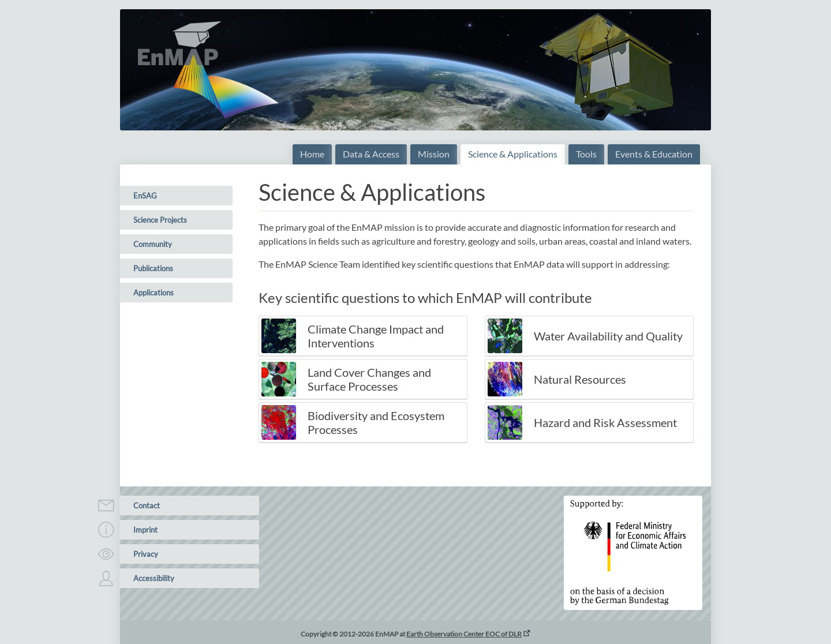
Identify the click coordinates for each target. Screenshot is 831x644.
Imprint (138, 530)
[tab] (363, 336)
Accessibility (147, 578)
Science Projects (160, 220)
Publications (153, 268)
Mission (434, 154)
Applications (154, 293)
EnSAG (145, 196)
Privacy (139, 554)
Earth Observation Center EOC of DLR (464, 634)
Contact (140, 506)
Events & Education (654, 154)
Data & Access (371, 154)
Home (312, 154)
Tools (586, 154)
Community (153, 244)
